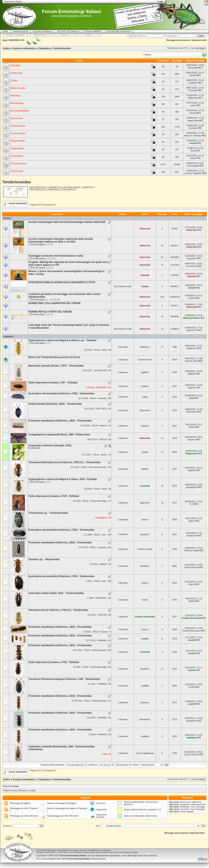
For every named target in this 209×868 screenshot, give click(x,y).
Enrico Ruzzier (192, 567)
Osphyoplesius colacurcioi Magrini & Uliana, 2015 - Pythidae (63, 479)
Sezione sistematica (24, 48)
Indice (7, 48)
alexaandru (145, 719)
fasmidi (193, 75)
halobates (192, 738)
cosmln (193, 143)
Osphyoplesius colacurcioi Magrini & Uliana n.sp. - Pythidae (62, 340)
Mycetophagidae (20, 111)
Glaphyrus (145, 347)
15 (54, 300)
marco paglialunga (145, 753)
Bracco (145, 629)
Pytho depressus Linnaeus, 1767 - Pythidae (53, 383)
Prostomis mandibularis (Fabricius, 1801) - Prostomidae (60, 421)
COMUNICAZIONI (20, 31)
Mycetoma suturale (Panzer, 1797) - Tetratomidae (56, 366)
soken (193, 105)
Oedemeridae (18, 126)
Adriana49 (193, 68)
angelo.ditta (193, 120)
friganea (145, 426)
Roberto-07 (192, 330)
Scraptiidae (17, 156)
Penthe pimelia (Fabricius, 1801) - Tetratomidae (55, 404)
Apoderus (145, 566)
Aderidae (15, 65)
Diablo (145, 600)
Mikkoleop (193, 98)
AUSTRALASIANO (72, 187)
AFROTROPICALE (39, 187)
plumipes (193, 128)
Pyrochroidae (18, 133)
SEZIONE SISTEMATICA (68, 31)
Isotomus (145, 702)
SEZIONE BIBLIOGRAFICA (118, 31)
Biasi (193, 151)
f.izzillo (192, 687)
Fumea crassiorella (145, 617)
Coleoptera (44, 48)
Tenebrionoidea (62, 48)
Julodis (145, 286)
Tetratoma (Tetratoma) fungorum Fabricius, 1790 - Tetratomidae (64, 679)
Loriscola (145, 486)
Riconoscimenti (99, 859)
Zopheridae (17, 171)
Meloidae (15, 96)
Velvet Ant (145, 229)
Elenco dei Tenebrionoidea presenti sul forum (54, 357)
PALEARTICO (69, 190)
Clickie (192, 427)
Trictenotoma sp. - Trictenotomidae (48, 513)
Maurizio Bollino (192, 318)
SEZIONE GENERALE (43, 31)
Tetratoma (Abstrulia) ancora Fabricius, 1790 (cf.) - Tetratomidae (65, 462)
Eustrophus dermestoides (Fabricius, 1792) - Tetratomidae (61, 394)
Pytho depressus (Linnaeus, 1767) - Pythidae (54, 496)
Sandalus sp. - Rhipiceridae (44, 559)
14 (51, 300)
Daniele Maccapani (192, 631)
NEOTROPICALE (38, 190)
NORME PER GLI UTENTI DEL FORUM (50, 312)
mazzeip (145, 275)
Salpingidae (17, 148)
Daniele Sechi (145, 360)
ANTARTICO (55, 187)
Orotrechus (192, 266)
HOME (5, 31)
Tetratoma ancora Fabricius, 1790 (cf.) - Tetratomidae (58, 610)
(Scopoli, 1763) (50, 446)
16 (58, 300)
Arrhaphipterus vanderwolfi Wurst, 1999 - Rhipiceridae (59, 435)
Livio (145, 397)
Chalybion (193, 83)
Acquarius (192, 258)
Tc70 (192, 504)
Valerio (145, 520)
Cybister (145, 386)
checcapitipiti (193, 166)
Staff (76, 859)
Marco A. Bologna (193, 136)
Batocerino (145, 410)
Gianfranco (192, 348)
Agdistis (145, 372)
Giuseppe (193, 90)
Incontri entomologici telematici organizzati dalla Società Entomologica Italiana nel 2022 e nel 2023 (61, 240)
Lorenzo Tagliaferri (193, 173)
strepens (192, 440)
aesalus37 (145, 534)
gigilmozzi (145, 503)
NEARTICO (88, 187)
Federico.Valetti (145, 549)
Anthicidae (16, 73)
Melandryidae (18, 88)
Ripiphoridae (18, 141)
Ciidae (14, 81)
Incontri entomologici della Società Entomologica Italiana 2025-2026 (67, 222)
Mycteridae (17, 118)
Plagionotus (192, 453)
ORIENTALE (54, 190)
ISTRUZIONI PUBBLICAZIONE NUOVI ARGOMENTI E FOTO (62, 282)
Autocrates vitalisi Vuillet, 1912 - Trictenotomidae (56, 593)
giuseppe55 (192, 487)
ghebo (145, 452)
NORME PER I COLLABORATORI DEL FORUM (54, 303)
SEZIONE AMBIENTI (93, 31)
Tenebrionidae (18, 164)
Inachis (192, 298)
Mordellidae (17, 103)
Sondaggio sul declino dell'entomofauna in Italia (56, 256)
